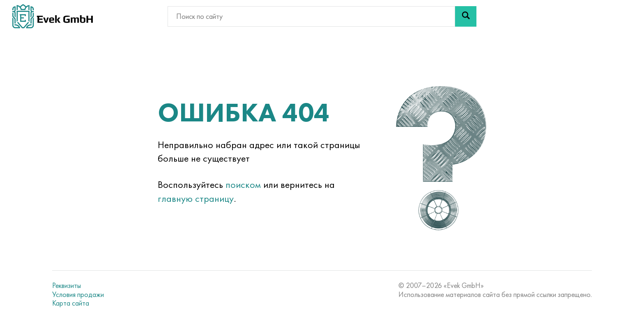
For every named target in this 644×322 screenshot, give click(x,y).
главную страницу (196, 198)
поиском (243, 184)
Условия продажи (78, 295)
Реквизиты (67, 285)
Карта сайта (71, 303)
